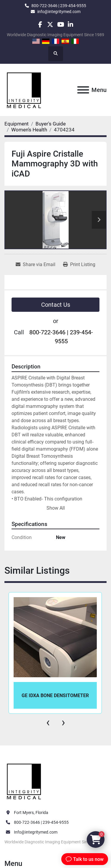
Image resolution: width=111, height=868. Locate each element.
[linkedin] (71, 24)
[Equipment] (17, 124)
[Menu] (83, 90)
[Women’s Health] (29, 130)
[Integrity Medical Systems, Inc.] (24, 781)
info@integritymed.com (59, 12)
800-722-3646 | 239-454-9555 (59, 6)
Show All (56, 508)
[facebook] (40, 24)
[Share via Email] (36, 265)
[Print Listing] (79, 265)
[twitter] (50, 24)
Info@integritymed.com (36, 832)
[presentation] (48, 722)
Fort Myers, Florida (31, 813)
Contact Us (56, 305)
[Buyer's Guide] (51, 124)
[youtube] (61, 24)
